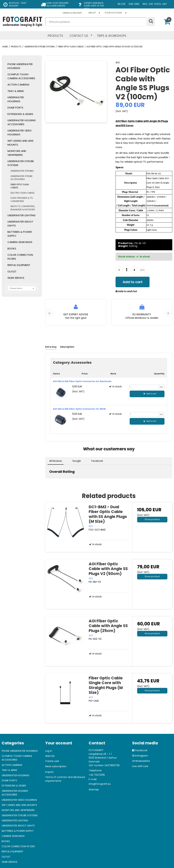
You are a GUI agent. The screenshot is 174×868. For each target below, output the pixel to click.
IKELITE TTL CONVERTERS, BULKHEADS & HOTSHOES (23, 208)
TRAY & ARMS (16, 91)
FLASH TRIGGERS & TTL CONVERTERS (22, 199)
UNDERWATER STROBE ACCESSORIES (21, 178)
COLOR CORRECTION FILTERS (20, 257)
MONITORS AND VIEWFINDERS (17, 153)
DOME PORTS (15, 108)
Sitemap (94, 790)
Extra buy (51, 347)
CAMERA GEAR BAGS (20, 242)
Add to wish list (126, 291)
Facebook (141, 750)
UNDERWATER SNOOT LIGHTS (20, 224)
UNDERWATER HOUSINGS (16, 99)
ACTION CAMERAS (18, 85)
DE (124, 4)
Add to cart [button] (133, 282)
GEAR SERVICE (16, 278)
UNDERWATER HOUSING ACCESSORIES (22, 122)
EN (119, 4)
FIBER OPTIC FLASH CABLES (20, 186)
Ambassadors (141, 761)
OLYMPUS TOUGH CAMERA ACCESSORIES (21, 76)
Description (67, 347)
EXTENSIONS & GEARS (20, 114)
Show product (152, 519)
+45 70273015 (97, 775)
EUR (131, 4)
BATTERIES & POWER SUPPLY (20, 234)
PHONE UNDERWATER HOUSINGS (20, 66)
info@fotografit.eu (100, 784)
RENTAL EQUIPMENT (19, 265)
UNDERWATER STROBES (22, 171)
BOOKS (12, 248)
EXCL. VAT (161, 4)
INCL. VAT (148, 4)
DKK (137, 4)
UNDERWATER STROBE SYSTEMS (21, 163)
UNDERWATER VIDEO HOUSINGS (20, 132)
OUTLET (12, 271)
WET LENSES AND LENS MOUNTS (20, 143)
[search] (96, 22)
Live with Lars (140, 766)
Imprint (49, 772)
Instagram (141, 756)
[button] (45, 482)
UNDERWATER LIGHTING (21, 215)
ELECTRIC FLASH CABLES (23, 193)
